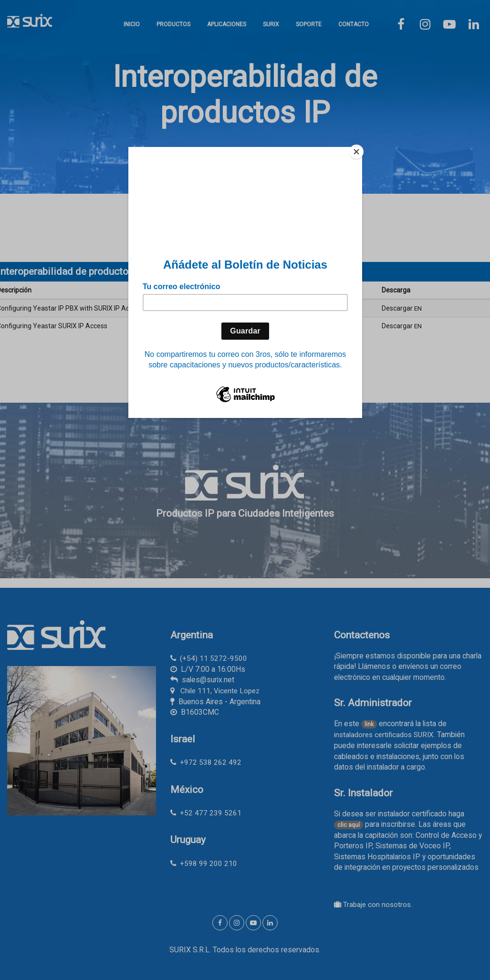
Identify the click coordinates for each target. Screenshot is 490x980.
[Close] (360, 149)
